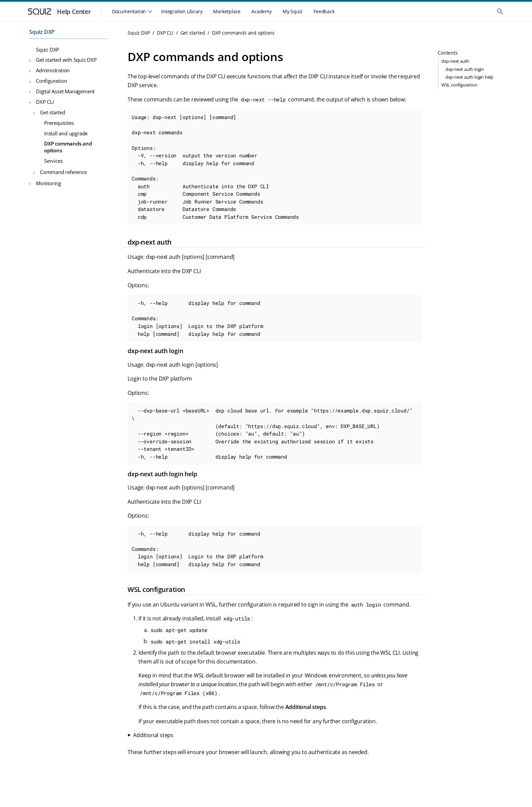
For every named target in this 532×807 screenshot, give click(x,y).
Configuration (51, 81)
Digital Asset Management (65, 91)
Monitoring (49, 183)
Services (53, 161)
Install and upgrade (66, 133)
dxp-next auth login (465, 69)
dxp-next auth (455, 61)
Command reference (63, 172)
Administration (53, 70)
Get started (53, 112)
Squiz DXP (42, 32)
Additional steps (153, 735)
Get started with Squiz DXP (66, 60)
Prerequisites (59, 123)
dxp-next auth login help (469, 77)
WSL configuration (459, 85)
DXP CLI (45, 102)
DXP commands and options (68, 147)
